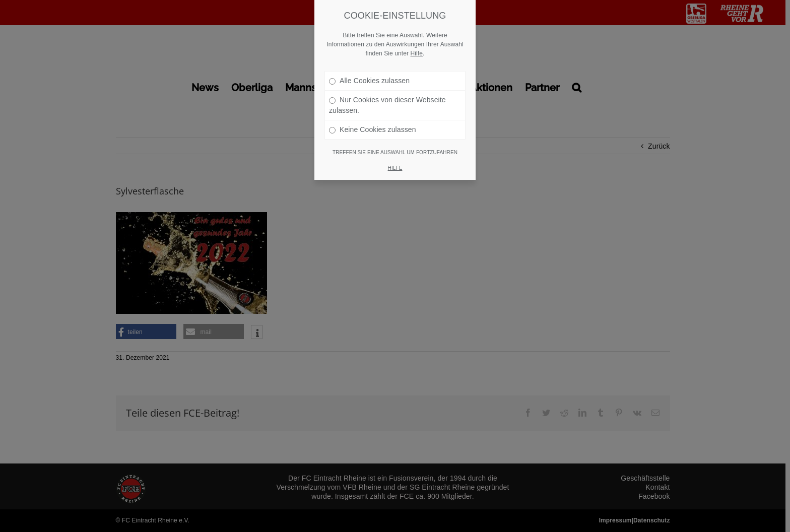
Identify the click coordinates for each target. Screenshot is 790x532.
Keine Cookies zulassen (373, 117)
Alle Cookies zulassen (369, 69)
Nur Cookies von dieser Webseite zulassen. (387, 93)
